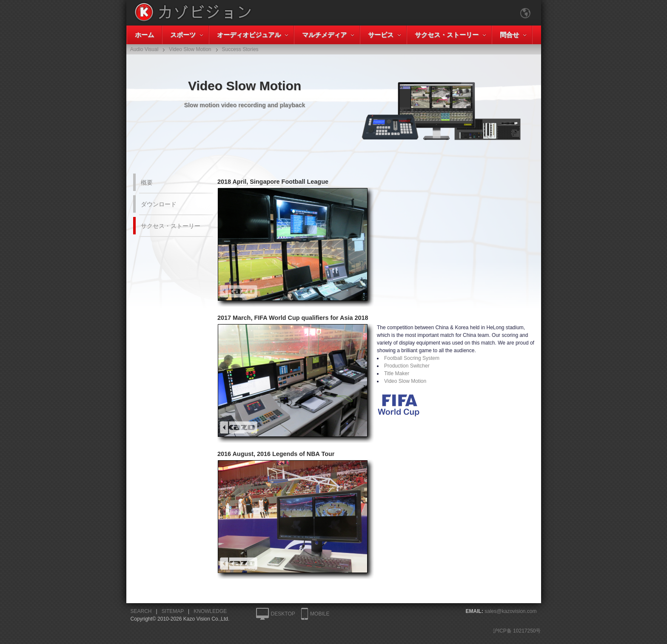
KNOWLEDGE (210, 611)
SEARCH (141, 611)
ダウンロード (159, 204)
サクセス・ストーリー (447, 35)
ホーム (144, 35)
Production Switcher (407, 366)
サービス (381, 35)
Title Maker (397, 373)
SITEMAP (173, 611)
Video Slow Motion (405, 381)
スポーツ (183, 35)
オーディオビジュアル (249, 35)
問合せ (509, 35)
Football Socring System (412, 358)
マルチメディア (324, 35)
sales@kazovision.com (510, 611)
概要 (147, 182)
